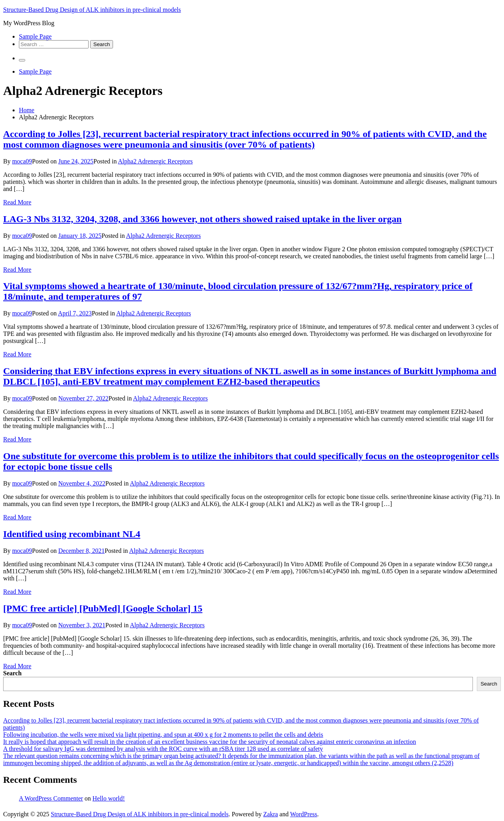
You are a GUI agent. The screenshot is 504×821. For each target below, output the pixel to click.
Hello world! (109, 798)
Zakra (271, 814)
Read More (17, 202)
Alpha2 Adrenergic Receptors (156, 161)
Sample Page (35, 36)
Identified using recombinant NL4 (72, 534)
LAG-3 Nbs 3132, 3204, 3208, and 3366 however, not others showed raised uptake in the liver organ (202, 219)
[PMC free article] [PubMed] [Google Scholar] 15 (103, 608)
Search (12, 673)
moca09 (22, 161)
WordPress (304, 814)
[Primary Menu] (22, 60)
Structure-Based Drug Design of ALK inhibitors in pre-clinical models (92, 10)
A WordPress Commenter (51, 798)
